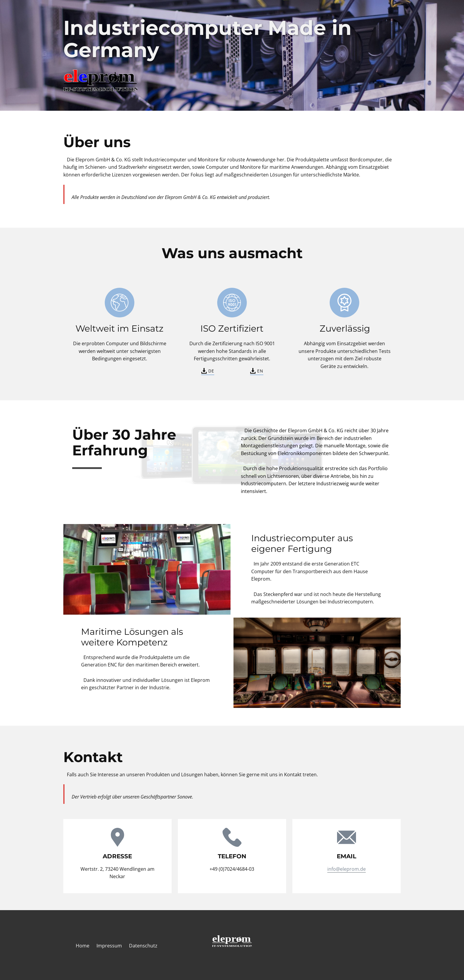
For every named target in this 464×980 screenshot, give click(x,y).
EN (257, 371)
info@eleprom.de (347, 869)
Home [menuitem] (83, 946)
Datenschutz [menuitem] (143, 946)
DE (208, 371)
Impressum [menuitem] (109, 946)
